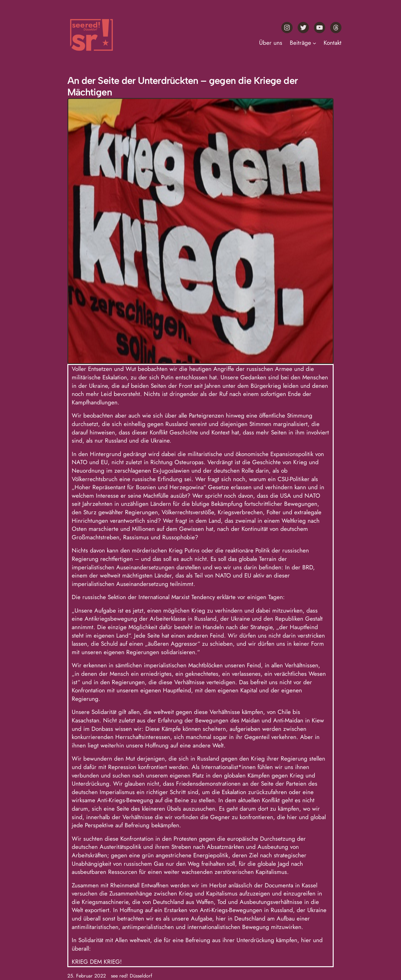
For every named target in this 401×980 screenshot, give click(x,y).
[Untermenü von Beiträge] (314, 43)
